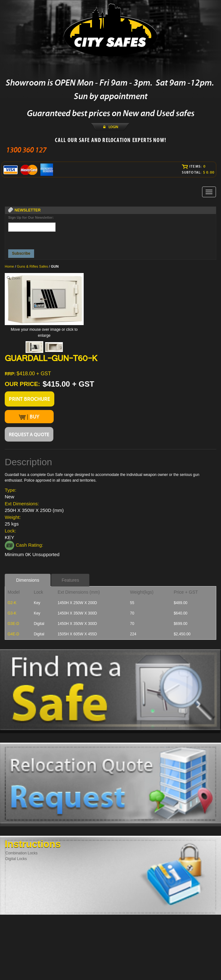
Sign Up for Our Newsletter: (31, 217)
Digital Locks (16, 859)
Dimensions (28, 580)
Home (9, 266)
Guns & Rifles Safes (33, 266)
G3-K (12, 613)
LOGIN (113, 127)
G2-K (12, 603)
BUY (29, 417)
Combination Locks (21, 853)
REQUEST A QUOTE (29, 434)
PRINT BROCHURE (30, 399)
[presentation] (32, 239)
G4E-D (13, 634)
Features (70, 580)
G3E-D (13, 624)
